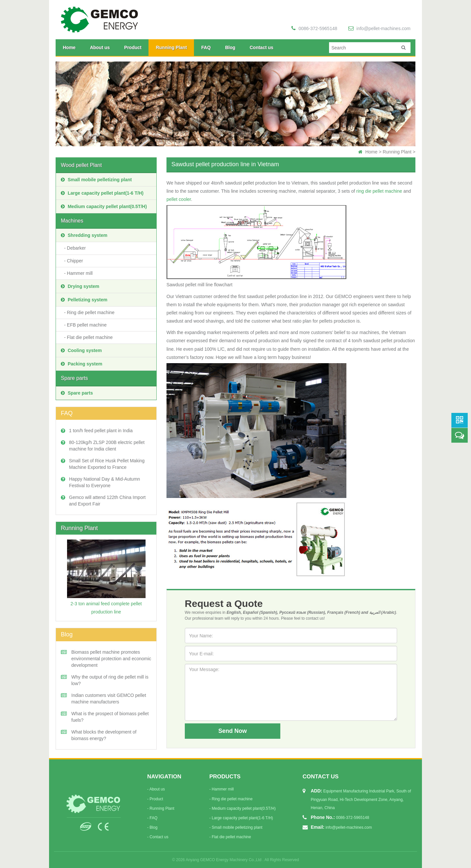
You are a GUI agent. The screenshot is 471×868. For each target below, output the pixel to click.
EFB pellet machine (87, 325)
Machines (72, 221)
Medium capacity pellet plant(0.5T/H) (104, 206)
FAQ (206, 47)
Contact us (261, 47)
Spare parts (74, 378)
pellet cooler (179, 199)
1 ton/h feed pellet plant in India (101, 431)
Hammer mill (80, 273)
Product (133, 47)
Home (69, 47)
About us (100, 47)
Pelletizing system (84, 300)
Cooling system (81, 350)
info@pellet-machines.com (379, 28)
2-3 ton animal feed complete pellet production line (106, 577)
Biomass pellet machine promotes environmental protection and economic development (111, 659)
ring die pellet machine (379, 191)
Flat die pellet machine (90, 337)
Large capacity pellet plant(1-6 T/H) (102, 193)
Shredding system (84, 235)
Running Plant (171, 47)
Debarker (77, 248)
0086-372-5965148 (314, 28)
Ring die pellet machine (91, 312)
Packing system (82, 364)
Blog (230, 47)
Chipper (75, 261)
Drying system (80, 286)
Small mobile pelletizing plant (96, 180)
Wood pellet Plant (81, 165)
